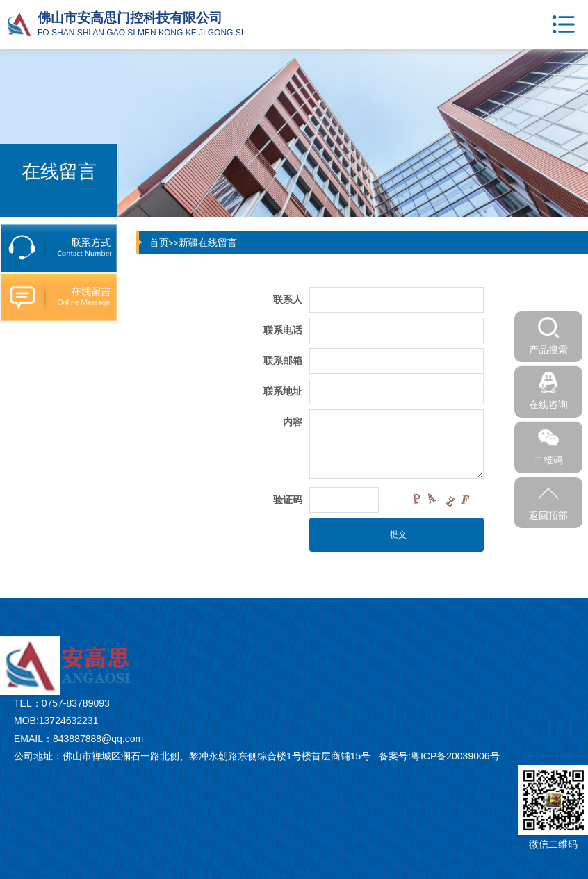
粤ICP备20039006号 (455, 756)
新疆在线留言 (208, 243)
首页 (159, 243)
